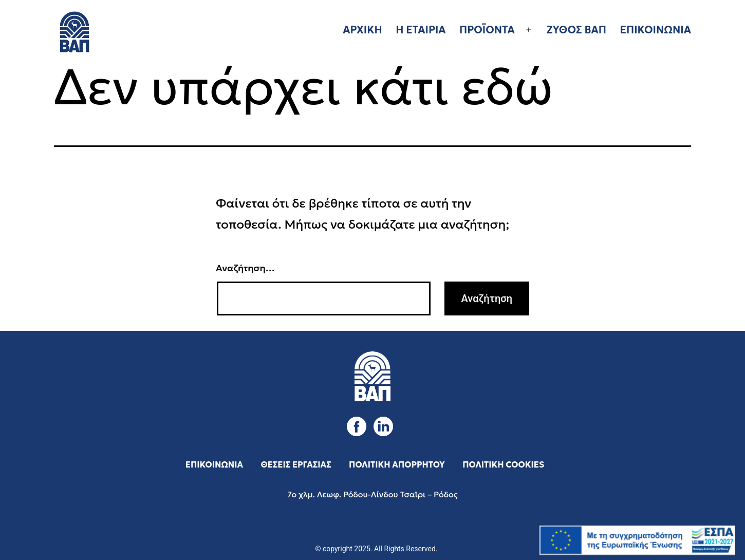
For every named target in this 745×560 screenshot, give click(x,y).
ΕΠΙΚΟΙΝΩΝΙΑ (655, 30)
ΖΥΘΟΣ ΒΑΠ (576, 30)
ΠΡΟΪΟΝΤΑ (487, 30)
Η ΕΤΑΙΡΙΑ (421, 30)
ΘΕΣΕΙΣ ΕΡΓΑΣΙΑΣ (296, 464)
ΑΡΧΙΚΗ (362, 30)
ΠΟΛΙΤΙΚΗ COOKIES (503, 464)
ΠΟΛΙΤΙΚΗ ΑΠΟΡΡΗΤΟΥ (397, 464)
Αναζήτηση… (245, 268)
